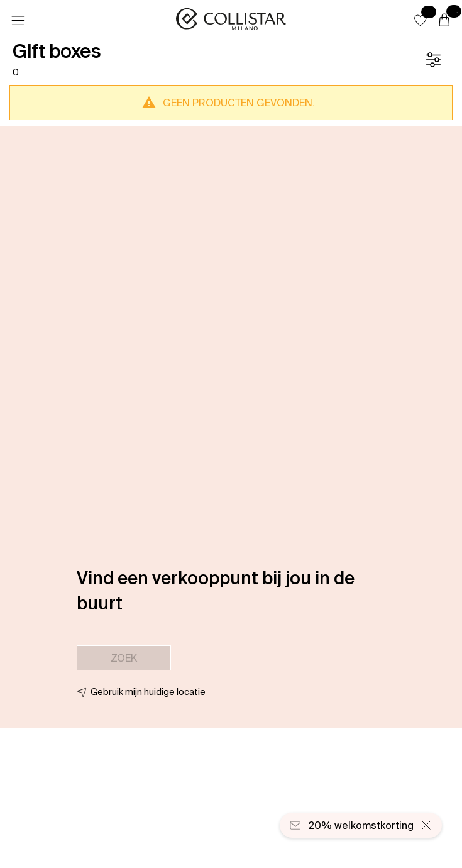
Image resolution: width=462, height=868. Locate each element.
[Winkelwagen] (444, 21)
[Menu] (18, 21)
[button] (421, 20)
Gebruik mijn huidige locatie (148, 692)
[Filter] (433, 60)
